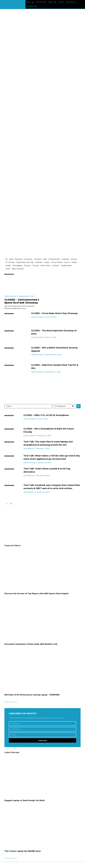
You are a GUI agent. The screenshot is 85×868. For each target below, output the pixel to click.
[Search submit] (78, 406)
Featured (65, 259)
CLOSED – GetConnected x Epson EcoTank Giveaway (22, 301)
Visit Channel (11, 702)
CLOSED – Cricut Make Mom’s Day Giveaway (54, 313)
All (6, 259)
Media (74, 262)
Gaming (74, 259)
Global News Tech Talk (25, 262)
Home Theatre (57, 262)
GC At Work (10, 262)
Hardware (39, 262)
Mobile (8, 266)
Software (56, 266)
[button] (30, 2)
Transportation (66, 266)
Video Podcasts (18, 269)
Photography (17, 266)
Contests (37, 259)
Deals (45, 259)
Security (36, 266)
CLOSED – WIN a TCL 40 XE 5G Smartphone (46, 415)
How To (67, 262)
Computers (28, 259)
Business (18, 259)
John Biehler (29, 449)
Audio (11, 259)
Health (47, 262)
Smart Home (45, 266)
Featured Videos (13, 545)
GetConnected (10, 296)
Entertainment (54, 259)
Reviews (28, 266)
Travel (8, 269)
